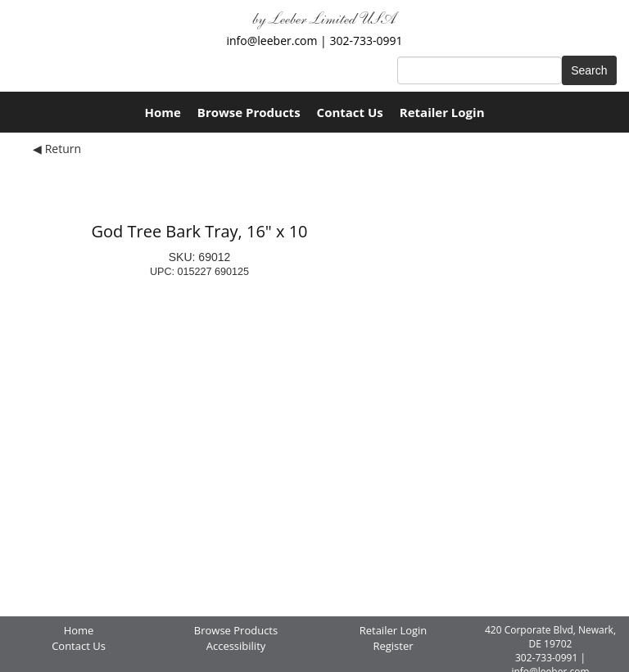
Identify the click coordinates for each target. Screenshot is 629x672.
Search (589, 70)
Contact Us (350, 112)
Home (162, 112)
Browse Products (249, 112)
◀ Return (57, 149)
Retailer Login (442, 112)
